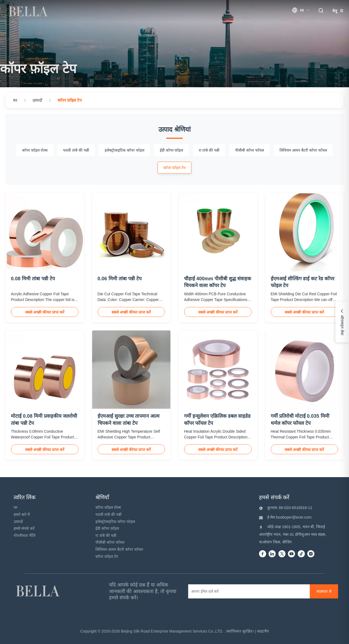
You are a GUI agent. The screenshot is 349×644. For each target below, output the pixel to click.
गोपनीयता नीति (25, 535)
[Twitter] (282, 554)
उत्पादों (18, 522)
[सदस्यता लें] (324, 591)
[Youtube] (291, 554)
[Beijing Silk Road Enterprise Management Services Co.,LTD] (39, 592)
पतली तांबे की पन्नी (109, 514)
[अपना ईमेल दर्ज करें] (247, 591)
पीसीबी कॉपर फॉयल (110, 542)
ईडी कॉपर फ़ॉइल (107, 528)
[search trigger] (321, 11)
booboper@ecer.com (293, 517)
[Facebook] (263, 554)
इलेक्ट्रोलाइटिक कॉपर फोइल (115, 522)
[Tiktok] (301, 554)
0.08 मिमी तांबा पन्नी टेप (33, 279)
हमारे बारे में (22, 514)
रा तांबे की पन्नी (106, 535)
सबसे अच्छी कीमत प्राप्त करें (45, 312)
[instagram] (311, 554)
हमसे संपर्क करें (24, 528)
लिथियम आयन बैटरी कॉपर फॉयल (119, 549)
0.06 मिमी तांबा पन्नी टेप (120, 279)
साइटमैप (263, 631)
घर (16, 507)
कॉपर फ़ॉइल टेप (107, 556)
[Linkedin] (272, 554)
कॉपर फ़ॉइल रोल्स (108, 507)
